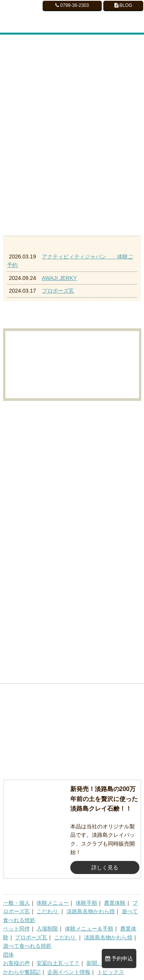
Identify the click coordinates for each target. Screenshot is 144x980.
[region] (72, 133)
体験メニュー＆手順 (89, 929)
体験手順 (86, 903)
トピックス (111, 972)
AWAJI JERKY (59, 278)
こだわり (48, 911)
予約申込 (119, 958)
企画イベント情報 (69, 972)
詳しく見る (105, 867)
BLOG (123, 5)
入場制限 (47, 929)
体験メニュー (53, 903)
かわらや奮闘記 (22, 972)
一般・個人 (17, 903)
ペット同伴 (17, 929)
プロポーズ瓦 (58, 291)
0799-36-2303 (72, 5)
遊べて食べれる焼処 (27, 946)
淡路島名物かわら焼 (91, 911)
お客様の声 (17, 963)
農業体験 (115, 903)
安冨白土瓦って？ (58, 963)
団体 (8, 955)
